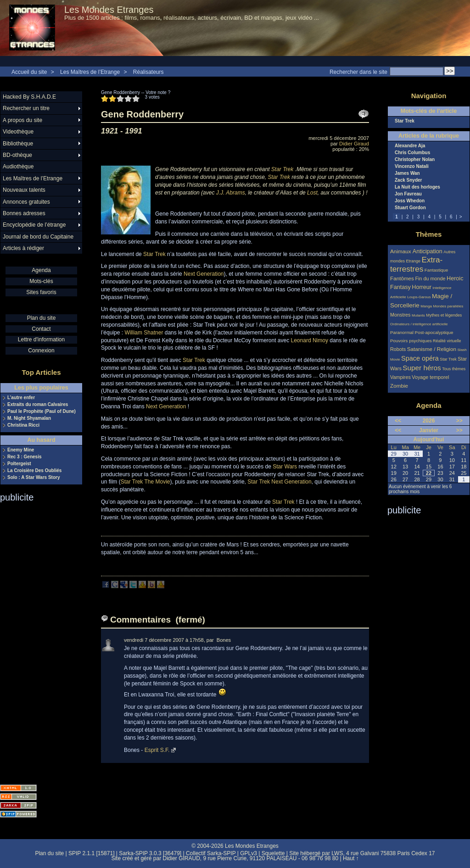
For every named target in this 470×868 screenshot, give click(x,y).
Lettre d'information (41, 339)
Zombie (399, 386)
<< (398, 421)
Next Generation (204, 274)
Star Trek (282, 169)
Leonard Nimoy (310, 340)
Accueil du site (29, 72)
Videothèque (18, 132)
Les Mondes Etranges (109, 10)
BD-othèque (17, 155)
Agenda (41, 270)
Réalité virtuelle (447, 341)
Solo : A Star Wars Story (34, 478)
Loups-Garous (419, 297)
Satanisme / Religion (432, 349)
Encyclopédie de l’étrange (34, 225)
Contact (41, 329)
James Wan (407, 173)
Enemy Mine (21, 450)
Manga (426, 306)
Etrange (414, 261)
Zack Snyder (408, 180)
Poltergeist (19, 464)
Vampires (400, 377)
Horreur (422, 287)
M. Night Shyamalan (29, 418)
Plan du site (42, 318)
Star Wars (285, 467)
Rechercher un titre (26, 108)
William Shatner (144, 333)
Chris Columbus (412, 153)
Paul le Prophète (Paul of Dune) (42, 412)
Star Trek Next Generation (279, 482)
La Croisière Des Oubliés (34, 471)
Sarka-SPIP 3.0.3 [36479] (150, 853)
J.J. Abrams (231, 193)
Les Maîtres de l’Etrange (90, 72)
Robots (398, 349)
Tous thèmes (454, 369)
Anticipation (428, 251)
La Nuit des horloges (417, 187)
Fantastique (436, 270)
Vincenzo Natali (412, 167)
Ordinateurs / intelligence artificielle (419, 324)
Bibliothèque (18, 144)
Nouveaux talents (24, 190)
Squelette (273, 853)
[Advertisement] (37, 640)
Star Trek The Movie (145, 482)
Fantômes (402, 278)
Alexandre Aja (410, 146)
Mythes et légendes (444, 315)
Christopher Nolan (415, 160)
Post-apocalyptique (434, 332)
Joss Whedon (410, 201)
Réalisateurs (148, 72)
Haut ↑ (351, 858)
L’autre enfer (21, 398)
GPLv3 (249, 853)
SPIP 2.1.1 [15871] (92, 853)
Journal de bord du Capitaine (38, 237)
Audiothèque (18, 167)
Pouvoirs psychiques (411, 341)
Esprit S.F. (157, 750)
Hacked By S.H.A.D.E (29, 97)
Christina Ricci (23, 425)
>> (459, 421)
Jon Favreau (408, 194)
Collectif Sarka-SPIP (211, 853)
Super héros (422, 368)
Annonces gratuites (26, 202)
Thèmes (429, 234)
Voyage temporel (430, 377)
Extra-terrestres (416, 264)
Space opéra (420, 358)
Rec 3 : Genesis (24, 457)
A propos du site (22, 120)
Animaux (401, 251)
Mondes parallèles (448, 306)
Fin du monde (430, 278)
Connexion (41, 351)
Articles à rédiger (23, 248)
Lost (312, 193)
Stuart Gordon (410, 208)
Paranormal (402, 332)
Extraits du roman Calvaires (38, 405)
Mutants (418, 315)
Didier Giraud (354, 144)
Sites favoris (41, 292)
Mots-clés (41, 281)
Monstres (400, 315)
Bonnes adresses (24, 213)
